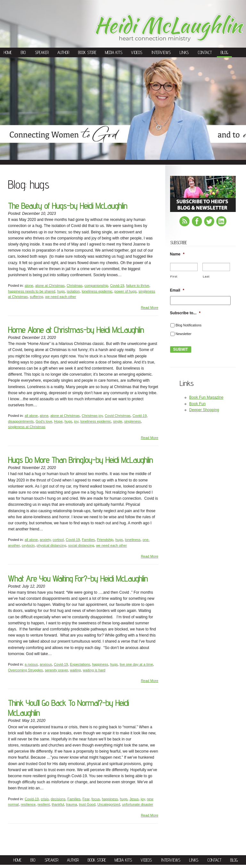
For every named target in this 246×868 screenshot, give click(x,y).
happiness (100, 664)
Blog (224, 52)
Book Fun (197, 404)
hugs (61, 291)
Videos (137, 52)
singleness (133, 421)
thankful (58, 804)
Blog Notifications (189, 325)
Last (206, 276)
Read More (150, 308)
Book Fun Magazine (206, 397)
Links (184, 52)
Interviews (161, 52)
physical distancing (51, 545)
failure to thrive (138, 285)
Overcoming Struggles (25, 670)
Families (88, 540)
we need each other (61, 297)
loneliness (133, 540)
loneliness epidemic (97, 291)
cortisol (58, 540)
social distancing (81, 545)
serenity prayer (56, 670)
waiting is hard (94, 670)
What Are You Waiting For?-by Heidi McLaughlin (78, 579)
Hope (58, 421)
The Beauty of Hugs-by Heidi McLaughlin (68, 206)
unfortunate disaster (138, 804)
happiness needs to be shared (32, 291)
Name (177, 254)
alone (29, 285)
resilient (44, 804)
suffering (37, 297)
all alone (31, 416)
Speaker (42, 52)
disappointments (21, 421)
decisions (58, 799)
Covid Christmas (118, 416)
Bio (23, 52)
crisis (45, 799)
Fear (86, 799)
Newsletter (184, 334)
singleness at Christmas (27, 427)
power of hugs (125, 291)
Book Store (87, 52)
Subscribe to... (185, 313)
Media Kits (114, 52)
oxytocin (28, 545)
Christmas (75, 285)
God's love (44, 421)
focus (96, 799)
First (174, 276)
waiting (75, 670)
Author (63, 52)
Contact (205, 52)
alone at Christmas (50, 285)
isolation (73, 291)
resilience (28, 804)
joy (76, 421)
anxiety (45, 540)
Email (177, 290)
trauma (71, 804)
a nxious (31, 664)
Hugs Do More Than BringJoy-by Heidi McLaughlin (80, 460)
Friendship (105, 540)
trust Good (87, 804)
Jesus (134, 799)
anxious (46, 664)
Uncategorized (109, 804)
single (118, 421)
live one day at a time (136, 664)
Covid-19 (117, 285)
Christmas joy (92, 416)
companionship (96, 285)
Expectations (80, 664)
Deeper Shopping (204, 410)
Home (8, 52)
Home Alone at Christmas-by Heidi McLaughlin (76, 330)
